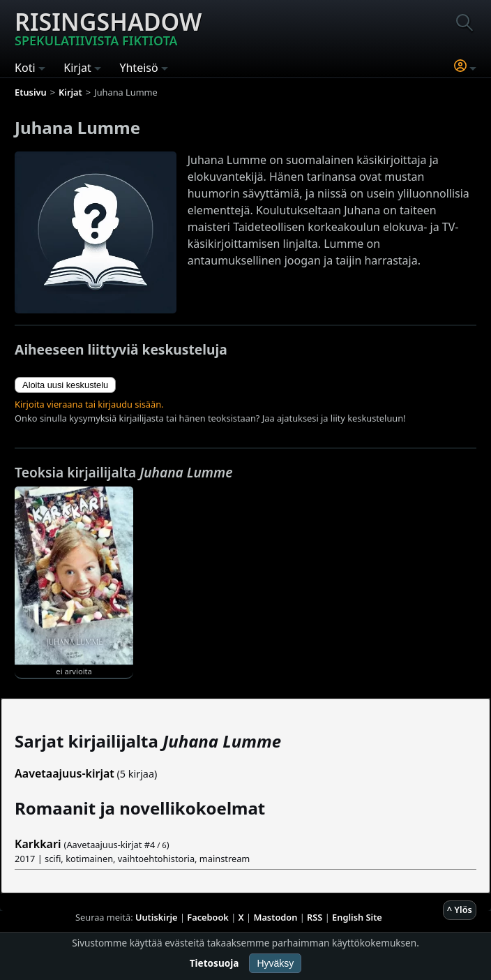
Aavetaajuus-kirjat (65, 773)
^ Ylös (460, 910)
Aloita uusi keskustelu (65, 385)
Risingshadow (108, 27)
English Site (357, 917)
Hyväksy (275, 963)
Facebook (208, 917)
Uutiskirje (157, 917)
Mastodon (276, 917)
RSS (315, 917)
